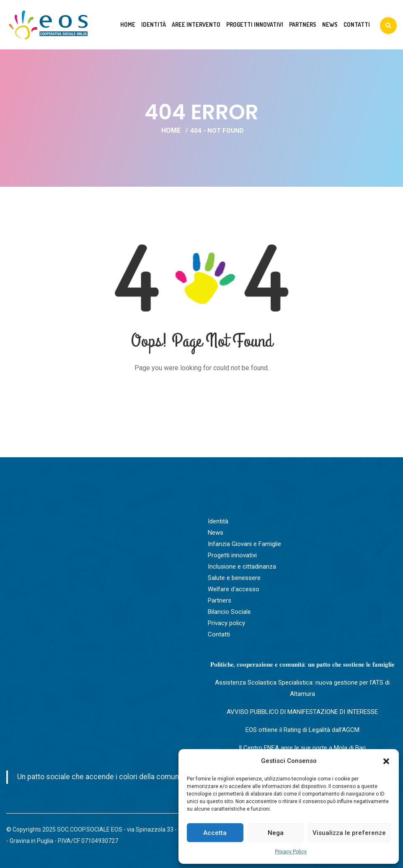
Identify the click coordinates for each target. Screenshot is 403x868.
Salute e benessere (234, 578)
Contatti (357, 24)
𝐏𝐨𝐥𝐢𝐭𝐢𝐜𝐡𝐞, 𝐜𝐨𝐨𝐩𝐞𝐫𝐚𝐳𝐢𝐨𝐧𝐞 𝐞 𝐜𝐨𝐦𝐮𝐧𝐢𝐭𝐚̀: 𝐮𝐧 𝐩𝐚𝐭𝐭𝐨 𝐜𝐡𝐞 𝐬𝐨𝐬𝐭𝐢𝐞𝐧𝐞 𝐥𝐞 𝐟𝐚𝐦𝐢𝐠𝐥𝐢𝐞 (302, 665)
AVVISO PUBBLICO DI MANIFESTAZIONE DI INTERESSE (302, 712)
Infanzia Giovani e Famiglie (244, 544)
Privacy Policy (291, 852)
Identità (154, 24)
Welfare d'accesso (234, 589)
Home (128, 24)
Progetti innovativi (255, 24)
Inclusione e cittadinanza (242, 567)
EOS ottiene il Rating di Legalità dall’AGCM (302, 730)
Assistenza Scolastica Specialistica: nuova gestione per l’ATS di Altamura (302, 688)
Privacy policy (226, 623)
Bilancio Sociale (229, 612)
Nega (276, 833)
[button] (386, 761)
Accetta (215, 833)
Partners (303, 24)
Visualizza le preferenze (349, 833)
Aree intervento (196, 24)
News (330, 24)
